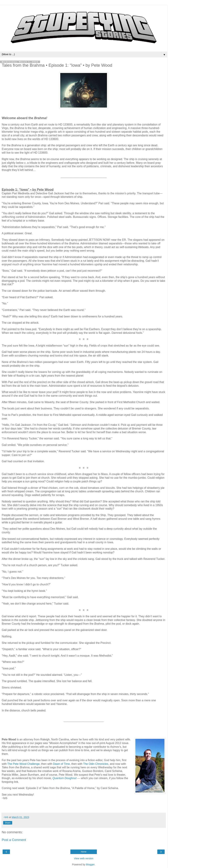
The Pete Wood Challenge (23, 764)
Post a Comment (14, 840)
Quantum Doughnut (64, 778)
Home (84, 852)
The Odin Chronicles (96, 764)
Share (8, 823)
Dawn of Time (61, 764)
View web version (84, 858)
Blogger (90, 865)
